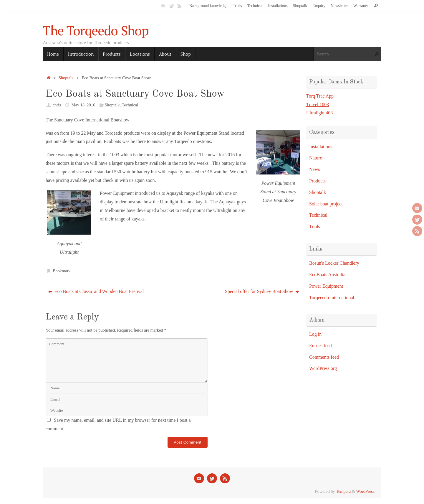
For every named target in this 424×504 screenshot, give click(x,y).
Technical (255, 6)
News (314, 169)
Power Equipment (326, 286)
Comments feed (324, 357)
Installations (278, 6)
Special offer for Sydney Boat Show (262, 291)
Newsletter (339, 6)
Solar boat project (326, 204)
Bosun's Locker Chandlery (334, 263)
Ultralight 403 (319, 113)
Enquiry (319, 6)
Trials (237, 6)
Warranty (361, 6)
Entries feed (321, 346)
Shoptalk (300, 6)
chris (57, 105)
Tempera (343, 491)
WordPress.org (323, 368)
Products (317, 181)
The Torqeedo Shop (96, 31)
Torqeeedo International (332, 298)
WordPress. (366, 491)
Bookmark (62, 271)
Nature (316, 158)
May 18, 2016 (83, 105)
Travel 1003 (318, 104)
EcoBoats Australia (327, 275)
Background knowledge (208, 6)
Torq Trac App (320, 96)
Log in (315, 334)
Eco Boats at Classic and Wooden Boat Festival (96, 291)
